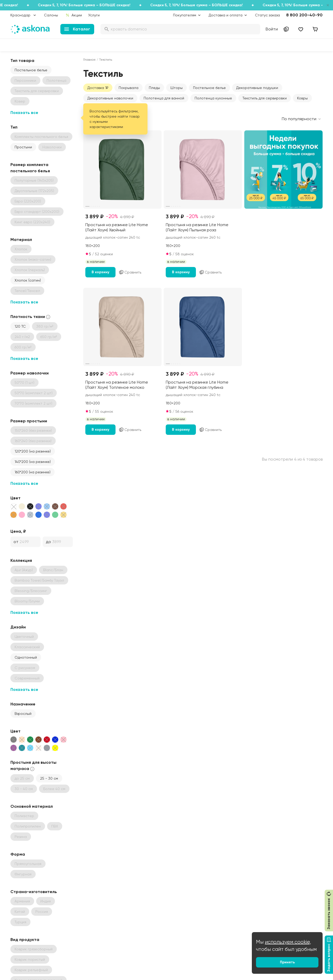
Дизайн (18, 627)
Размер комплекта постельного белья (30, 168)
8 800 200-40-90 (304, 15)
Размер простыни (29, 421)
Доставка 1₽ (98, 88)
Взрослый (23, 714)
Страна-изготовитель (34, 892)
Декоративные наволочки (110, 98)
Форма (18, 854)
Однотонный (26, 657)
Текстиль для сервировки (265, 98)
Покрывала (129, 88)
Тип (14, 127)
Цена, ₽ (18, 531)
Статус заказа (267, 15)
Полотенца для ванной (164, 98)
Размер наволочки (30, 373)
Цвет (15, 498)
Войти (272, 29)
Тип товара (22, 61)
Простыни (23, 147)
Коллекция (21, 560)
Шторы (177, 88)
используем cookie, (288, 942)
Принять (287, 962)
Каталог (77, 29)
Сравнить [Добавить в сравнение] (130, 272)
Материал (21, 240)
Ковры (302, 98)
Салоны (51, 15)
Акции (74, 15)
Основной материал (32, 806)
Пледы (154, 88)
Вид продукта (25, 940)
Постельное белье (31, 70)
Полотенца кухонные (213, 98)
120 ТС (20, 326)
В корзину (100, 272)
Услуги (94, 15)
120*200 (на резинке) (33, 451)
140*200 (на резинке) (33, 462)
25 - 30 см (49, 778)
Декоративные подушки (257, 88)
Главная (89, 60)
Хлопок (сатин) (28, 280)
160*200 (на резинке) (33, 472)
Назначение (23, 704)
